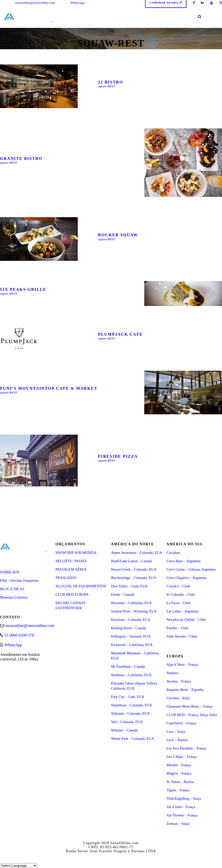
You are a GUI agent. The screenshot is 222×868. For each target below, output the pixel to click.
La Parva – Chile (179, 603)
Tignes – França (178, 790)
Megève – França (179, 773)
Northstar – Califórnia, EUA (131, 675)
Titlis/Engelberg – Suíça (184, 799)
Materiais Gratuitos (14, 597)
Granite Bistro (21, 158)
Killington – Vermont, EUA (131, 636)
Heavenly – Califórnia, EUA (131, 603)
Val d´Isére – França (181, 807)
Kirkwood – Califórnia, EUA (132, 645)
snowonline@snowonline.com (35, 3)
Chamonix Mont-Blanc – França (190, 707)
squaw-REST (107, 86)
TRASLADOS (66, 578)
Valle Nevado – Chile (182, 636)
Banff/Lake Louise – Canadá (131, 561)
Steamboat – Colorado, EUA (131, 705)
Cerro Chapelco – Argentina (187, 578)
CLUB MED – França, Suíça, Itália (192, 715)
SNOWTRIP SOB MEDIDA (76, 553)
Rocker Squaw (118, 235)
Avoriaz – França (179, 681)
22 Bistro (110, 82)
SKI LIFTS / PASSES (71, 561)
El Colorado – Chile (181, 595)
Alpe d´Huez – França (182, 665)
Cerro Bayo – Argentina (184, 561)
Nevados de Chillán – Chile (186, 620)
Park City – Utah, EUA (128, 697)
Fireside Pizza (118, 456)
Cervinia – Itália (178, 698)
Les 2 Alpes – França (182, 757)
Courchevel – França (181, 723)
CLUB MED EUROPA (72, 595)
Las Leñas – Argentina (183, 611)
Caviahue (173, 553)
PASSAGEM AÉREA (71, 569)
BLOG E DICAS (12, 589)
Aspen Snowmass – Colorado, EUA (137, 553)
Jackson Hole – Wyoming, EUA (134, 611)
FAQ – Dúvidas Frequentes (19, 581)
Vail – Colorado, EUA (127, 722)
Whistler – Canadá (124, 730)
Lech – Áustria (177, 740)
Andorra (173, 673)
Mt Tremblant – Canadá (128, 667)
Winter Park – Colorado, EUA (132, 739)
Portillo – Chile (178, 628)
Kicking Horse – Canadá (129, 628)
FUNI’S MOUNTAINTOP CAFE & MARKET (49, 388)
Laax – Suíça (176, 732)
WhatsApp (77, 3)
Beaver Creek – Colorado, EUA (134, 569)
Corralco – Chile (178, 586)
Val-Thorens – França (182, 815)
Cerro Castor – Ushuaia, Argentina (191, 569)
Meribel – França (179, 765)
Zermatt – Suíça (178, 824)
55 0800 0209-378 (19, 635)
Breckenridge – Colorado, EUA (133, 578)
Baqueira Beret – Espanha (185, 690)
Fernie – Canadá (123, 595)
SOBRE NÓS (10, 572)
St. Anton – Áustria (180, 782)
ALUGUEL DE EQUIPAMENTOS (81, 586)
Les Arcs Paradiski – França (187, 748)
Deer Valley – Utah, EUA (129, 586)
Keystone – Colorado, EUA (131, 620)
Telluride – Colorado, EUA (130, 714)
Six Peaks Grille (23, 289)
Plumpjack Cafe (120, 334)
